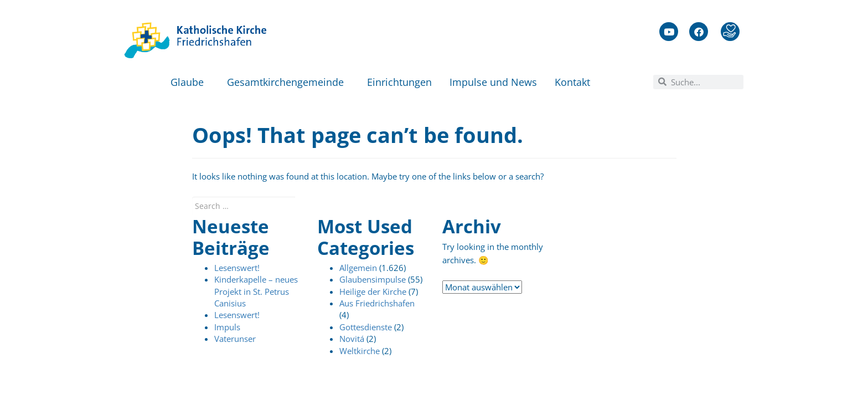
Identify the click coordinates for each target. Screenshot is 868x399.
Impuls (227, 327)
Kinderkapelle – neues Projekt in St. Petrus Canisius (256, 291)
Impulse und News (493, 82)
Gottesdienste (366, 327)
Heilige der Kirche (373, 291)
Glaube (190, 82)
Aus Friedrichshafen (377, 303)
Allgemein (358, 268)
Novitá (352, 339)
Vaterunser (235, 339)
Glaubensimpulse (373, 279)
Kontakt (575, 82)
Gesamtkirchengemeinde (288, 82)
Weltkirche (360, 351)
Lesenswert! (237, 268)
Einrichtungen (399, 82)
